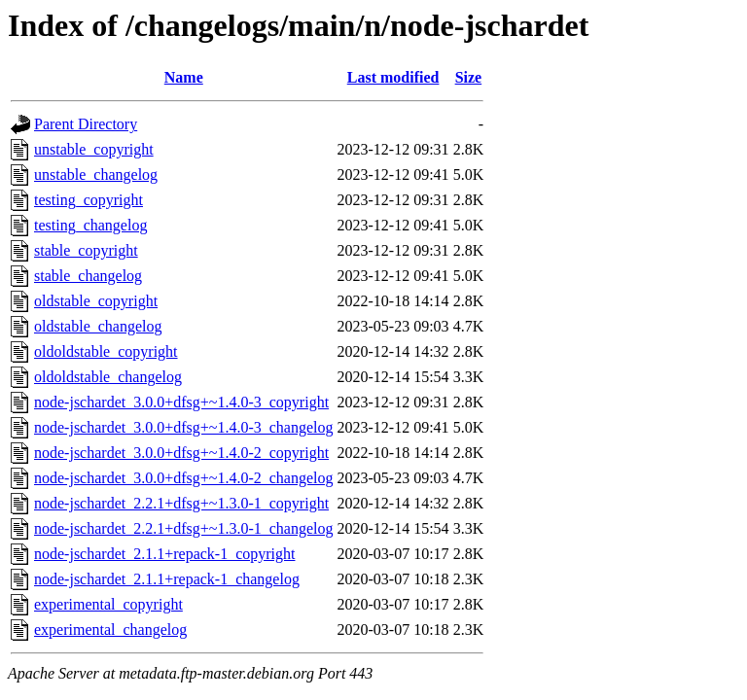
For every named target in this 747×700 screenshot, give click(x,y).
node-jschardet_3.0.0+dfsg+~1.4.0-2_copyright (181, 453)
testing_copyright (89, 200)
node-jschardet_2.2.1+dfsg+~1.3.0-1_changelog (184, 528)
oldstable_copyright (96, 301)
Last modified (393, 77)
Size (469, 77)
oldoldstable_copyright (106, 351)
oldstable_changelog (98, 326)
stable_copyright (86, 250)
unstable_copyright (94, 149)
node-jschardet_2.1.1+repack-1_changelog (167, 579)
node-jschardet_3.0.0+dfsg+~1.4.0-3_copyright (181, 402)
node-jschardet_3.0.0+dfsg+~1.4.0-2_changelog (184, 478)
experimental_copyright (108, 604)
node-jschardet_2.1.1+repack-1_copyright (164, 554)
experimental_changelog (110, 630)
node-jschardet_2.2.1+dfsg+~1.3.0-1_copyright (181, 503)
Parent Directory (86, 124)
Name (184, 77)
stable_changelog (88, 276)
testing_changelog (90, 225)
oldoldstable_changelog (108, 377)
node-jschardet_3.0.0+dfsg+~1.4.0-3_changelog (184, 427)
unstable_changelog (96, 175)
